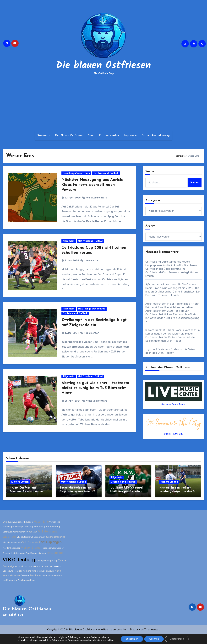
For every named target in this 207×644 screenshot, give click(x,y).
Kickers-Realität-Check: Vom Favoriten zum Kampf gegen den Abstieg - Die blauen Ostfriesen (173, 334)
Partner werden (109, 136)
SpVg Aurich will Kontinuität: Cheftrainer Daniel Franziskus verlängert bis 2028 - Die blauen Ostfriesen (172, 288)
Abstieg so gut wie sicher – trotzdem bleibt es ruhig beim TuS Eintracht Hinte (94, 401)
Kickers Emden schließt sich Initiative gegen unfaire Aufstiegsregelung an (172, 318)
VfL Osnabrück (31, 552)
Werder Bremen (32, 557)
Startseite (44, 136)
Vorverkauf (16, 585)
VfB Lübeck (55, 563)
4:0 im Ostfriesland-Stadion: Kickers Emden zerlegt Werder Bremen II (28, 501)
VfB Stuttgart (23, 547)
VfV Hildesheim (14, 552)
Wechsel (49, 576)
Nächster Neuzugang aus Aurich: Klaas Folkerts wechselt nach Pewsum (93, 187)
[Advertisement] (103, 103)
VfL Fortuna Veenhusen (33, 576)
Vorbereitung (30, 581)
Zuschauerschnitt (55, 547)
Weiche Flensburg (46, 581)
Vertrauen (8, 541)
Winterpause (19, 563)
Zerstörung (31, 563)
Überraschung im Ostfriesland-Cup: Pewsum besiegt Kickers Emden (172, 272)
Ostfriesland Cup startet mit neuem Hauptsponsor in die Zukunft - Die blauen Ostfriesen (171, 265)
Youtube (33, 541)
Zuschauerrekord (16, 532)
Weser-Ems (41, 531)
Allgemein (69, 247)
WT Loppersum (38, 547)
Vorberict (57, 576)
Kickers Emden (20, 492)
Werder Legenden (12, 558)
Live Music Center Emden (174, 404)
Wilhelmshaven (21, 541)
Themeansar (152, 639)
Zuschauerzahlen (26, 590)
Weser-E (26, 585)
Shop (91, 136)
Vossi (18, 576)
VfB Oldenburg (19, 569)
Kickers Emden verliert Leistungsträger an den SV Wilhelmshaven (178, 501)
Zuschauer (36, 585)
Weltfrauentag (10, 590)
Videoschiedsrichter (52, 585)
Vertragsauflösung (24, 536)
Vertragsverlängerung (47, 570)
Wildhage (42, 563)
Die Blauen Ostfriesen (69, 136)
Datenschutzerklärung (156, 136)
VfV (4, 552)
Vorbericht (54, 532)
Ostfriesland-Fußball (106, 175)
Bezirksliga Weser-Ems (77, 175)
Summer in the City (174, 434)
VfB (5, 532)
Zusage (29, 532)
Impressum (130, 136)
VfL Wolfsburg (53, 536)
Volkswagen (9, 536)
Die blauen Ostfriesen (103, 66)
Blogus (134, 639)
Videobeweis (49, 558)
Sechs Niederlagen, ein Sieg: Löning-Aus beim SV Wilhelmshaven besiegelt (78, 501)
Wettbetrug (40, 536)
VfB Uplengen (51, 552)
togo (148, 349)
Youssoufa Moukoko (13, 581)
